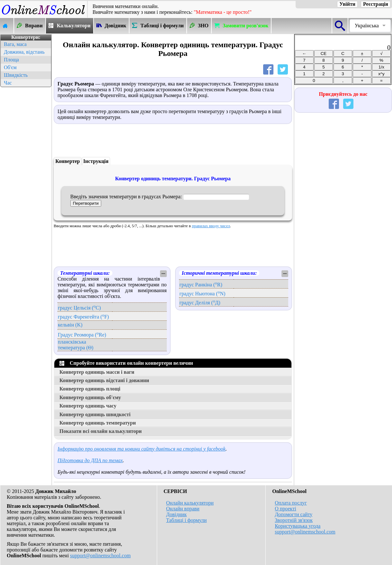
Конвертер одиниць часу (88, 406)
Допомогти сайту (294, 514)
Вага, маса (15, 44)
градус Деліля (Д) (200, 303)
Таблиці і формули (186, 520)
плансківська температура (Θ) (76, 345)
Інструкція (96, 161)
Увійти (347, 4)
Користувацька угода (298, 526)
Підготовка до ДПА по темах (90, 460)
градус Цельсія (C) (79, 308)
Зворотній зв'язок (294, 520)
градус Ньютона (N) (202, 294)
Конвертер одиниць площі (90, 389)
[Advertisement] (26, 185)
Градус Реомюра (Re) (82, 335)
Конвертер (67, 161)
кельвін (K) (70, 325)
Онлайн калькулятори (190, 503)
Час (8, 83)
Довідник (176, 514)
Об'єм (10, 67)
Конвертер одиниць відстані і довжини (104, 380)
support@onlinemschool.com (100, 556)
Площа (11, 60)
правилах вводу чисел (211, 226)
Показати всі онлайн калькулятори (101, 431)
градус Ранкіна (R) (201, 285)
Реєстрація (376, 4)
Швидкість (16, 75)
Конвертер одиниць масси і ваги (97, 372)
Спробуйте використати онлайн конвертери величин (126, 363)
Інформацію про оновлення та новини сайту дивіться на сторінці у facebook (142, 449)
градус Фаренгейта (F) (83, 317)
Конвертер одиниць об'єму (90, 397)
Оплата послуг (291, 503)
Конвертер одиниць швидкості (95, 414)
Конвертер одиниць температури (98, 423)
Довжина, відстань (24, 52)
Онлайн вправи (183, 509)
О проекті (285, 509)
